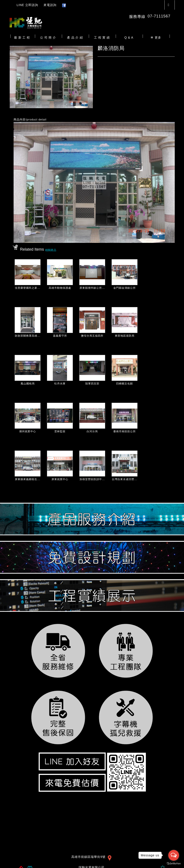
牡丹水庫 (60, 384)
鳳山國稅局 (28, 384)
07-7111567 (159, 16)
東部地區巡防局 (125, 336)
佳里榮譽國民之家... (27, 288)
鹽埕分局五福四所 (92, 336)
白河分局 (92, 431)
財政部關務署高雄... (27, 336)
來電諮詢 (50, 5)
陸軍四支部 (92, 384)
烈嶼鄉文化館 (125, 384)
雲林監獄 (60, 431)
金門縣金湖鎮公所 (125, 288)
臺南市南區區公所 (125, 431)
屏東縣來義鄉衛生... (27, 479)
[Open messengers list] (174, 855)
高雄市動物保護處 (60, 288)
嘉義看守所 (60, 336)
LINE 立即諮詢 (27, 5)
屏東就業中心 (60, 479)
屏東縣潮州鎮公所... (92, 288)
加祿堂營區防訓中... (92, 479)
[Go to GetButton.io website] (174, 864)
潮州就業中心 (28, 431)
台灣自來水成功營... (124, 479)
